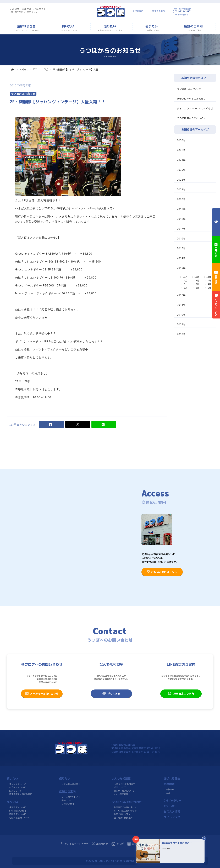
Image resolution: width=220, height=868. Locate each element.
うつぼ (118, 844)
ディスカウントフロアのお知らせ (195, 108)
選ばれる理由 (172, 778)
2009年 (181, 324)
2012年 (181, 295)
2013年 (36, 69)
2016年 (181, 239)
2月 (197, 288)
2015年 (181, 248)
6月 (185, 284)
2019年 (181, 209)
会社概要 (169, 784)
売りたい (12, 802)
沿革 (168, 793)
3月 (185, 288)
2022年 (181, 180)
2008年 (181, 334)
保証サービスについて (124, 791)
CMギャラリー (173, 801)
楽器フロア (67, 800)
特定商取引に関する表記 (21, 794)
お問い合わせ (183, 15)
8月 (197, 281)
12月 (185, 277)
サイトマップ (172, 817)
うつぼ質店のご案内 (71, 784)
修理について (120, 787)
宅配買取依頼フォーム (20, 818)
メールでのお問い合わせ (42, 693)
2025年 (181, 150)
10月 (209, 277)
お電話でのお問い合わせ (125, 807)
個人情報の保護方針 (123, 818)
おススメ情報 (172, 812)
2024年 (181, 160)
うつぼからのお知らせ (189, 89)
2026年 (181, 140)
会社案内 (139, 11)
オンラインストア (18, 784)
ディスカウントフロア (72, 797)
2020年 (181, 199)
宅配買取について (18, 814)
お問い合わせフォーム (124, 814)
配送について (15, 791)
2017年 (181, 229)
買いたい (12, 778)
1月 (209, 288)
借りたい (65, 778)
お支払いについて (18, 787)
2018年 (181, 219)
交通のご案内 (68, 804)
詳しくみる (111, 693)
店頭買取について (18, 807)
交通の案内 (159, 11)
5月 (197, 284)
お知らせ (24, 69)
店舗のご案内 (67, 792)
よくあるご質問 (121, 794)
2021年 (181, 189)
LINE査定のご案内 (181, 693)
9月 (185, 281)
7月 (209, 281)
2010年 (181, 315)
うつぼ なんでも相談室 (124, 784)
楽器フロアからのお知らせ (191, 99)
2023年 (181, 170)
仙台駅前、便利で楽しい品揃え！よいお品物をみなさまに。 (28, 11)
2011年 (181, 305)
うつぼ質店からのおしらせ (191, 118)
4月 (209, 284)
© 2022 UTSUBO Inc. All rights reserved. (110, 861)
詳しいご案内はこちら (162, 572)
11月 (197, 277)
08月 (46, 69)
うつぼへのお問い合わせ (126, 802)
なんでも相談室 (121, 778)
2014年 (181, 258)
